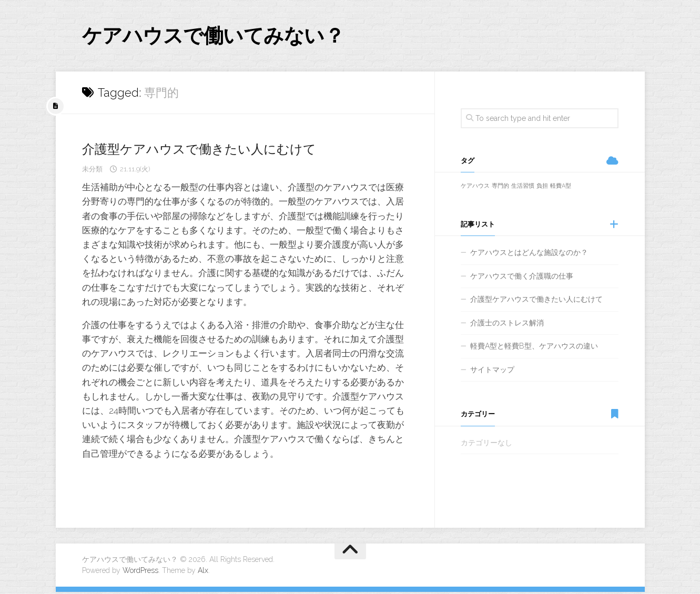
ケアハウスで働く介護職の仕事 (522, 278)
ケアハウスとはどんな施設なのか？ (529, 255)
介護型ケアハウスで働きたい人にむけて (209, 151)
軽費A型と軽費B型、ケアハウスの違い (534, 349)
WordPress (140, 572)
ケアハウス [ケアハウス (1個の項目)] (475, 188)
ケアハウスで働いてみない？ (227, 37)
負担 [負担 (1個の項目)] (542, 188)
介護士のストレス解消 (507, 325)
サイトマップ (492, 372)
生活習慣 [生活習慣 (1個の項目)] (523, 188)
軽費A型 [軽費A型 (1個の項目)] (561, 188)
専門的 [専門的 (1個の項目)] (500, 188)
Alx (203, 572)
